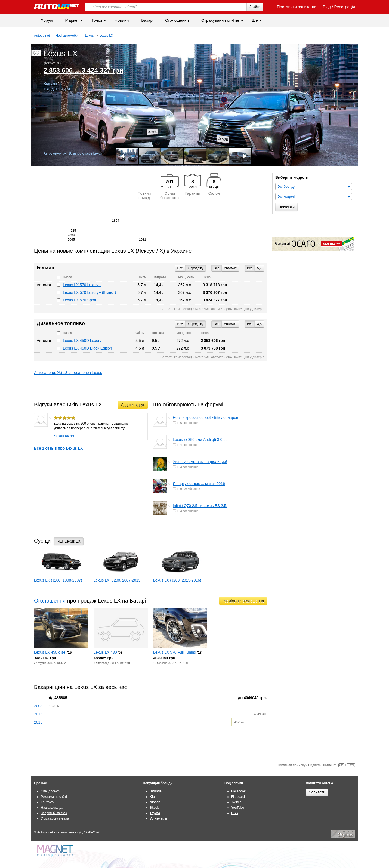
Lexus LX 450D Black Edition (87, 348)
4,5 (259, 324)
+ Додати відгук (57, 89)
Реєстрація (345, 7)
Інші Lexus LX (69, 541)
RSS (235, 813)
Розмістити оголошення (243, 601)
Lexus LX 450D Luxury (82, 341)
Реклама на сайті (54, 797)
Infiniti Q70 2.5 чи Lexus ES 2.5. (200, 506)
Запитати (317, 792)
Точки (97, 20)
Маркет (72, 20)
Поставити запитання (294, 7)
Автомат (230, 268)
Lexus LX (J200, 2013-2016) (177, 580)
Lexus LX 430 (105, 652)
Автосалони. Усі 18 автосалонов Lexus (73, 153)
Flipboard (238, 797)
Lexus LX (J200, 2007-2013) (118, 580)
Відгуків (50, 84)
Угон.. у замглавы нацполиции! (200, 462)
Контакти (48, 802)
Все (250, 268)
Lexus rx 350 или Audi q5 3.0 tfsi (200, 440)
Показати (286, 207)
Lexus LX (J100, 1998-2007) (58, 580)
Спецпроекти (51, 791)
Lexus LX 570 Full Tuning (175, 652)
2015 (38, 722)
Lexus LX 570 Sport (80, 300)
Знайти (255, 7)
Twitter (236, 802)
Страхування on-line (220, 20)
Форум (47, 20)
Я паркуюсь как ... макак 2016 (199, 484)
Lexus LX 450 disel (51, 652)
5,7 (259, 268)
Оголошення (177, 20)
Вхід (327, 7)
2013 (38, 714)
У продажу (195, 268)
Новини (122, 20)
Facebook (238, 791)
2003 (38, 706)
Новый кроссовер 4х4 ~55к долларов (206, 418)
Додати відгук (133, 405)
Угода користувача (55, 818)
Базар (147, 20)
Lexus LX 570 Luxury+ (82, 285)
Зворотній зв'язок (54, 813)
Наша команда (52, 808)
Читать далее (64, 435)
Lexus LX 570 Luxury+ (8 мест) (89, 292)
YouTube (238, 808)
